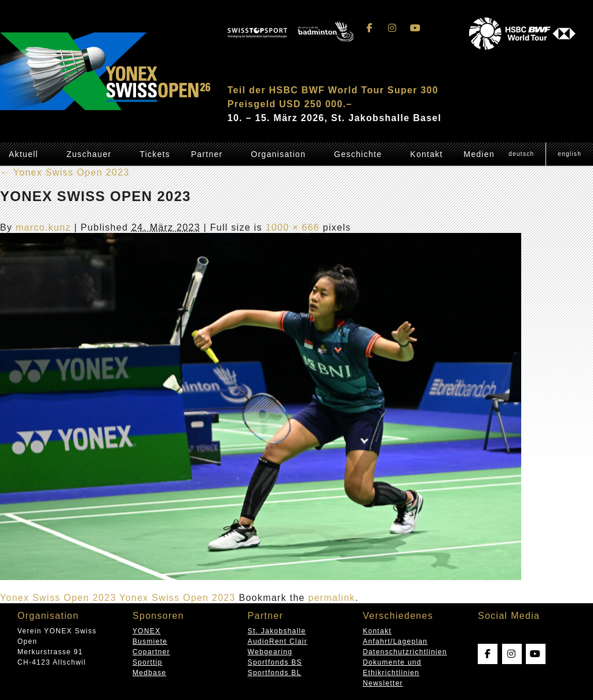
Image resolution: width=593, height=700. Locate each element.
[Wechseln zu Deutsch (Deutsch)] (521, 154)
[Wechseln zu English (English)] (569, 154)
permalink (332, 598)
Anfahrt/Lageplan (395, 641)
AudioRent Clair (278, 641)
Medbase (149, 673)
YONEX (147, 631)
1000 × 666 (292, 227)
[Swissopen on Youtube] (415, 28)
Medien (479, 154)
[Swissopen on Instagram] (393, 28)
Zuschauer (89, 154)
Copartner (151, 652)
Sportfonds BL (275, 673)
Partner (207, 154)
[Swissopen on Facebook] (370, 28)
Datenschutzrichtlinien (405, 652)
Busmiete (150, 641)
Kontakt (426, 154)
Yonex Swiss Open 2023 (65, 172)
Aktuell (23, 154)
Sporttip (148, 662)
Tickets (155, 154)
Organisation (278, 154)
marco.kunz (43, 227)
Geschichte (358, 154)
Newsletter (382, 683)
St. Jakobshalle (277, 631)
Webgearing (270, 652)
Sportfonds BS (275, 662)
